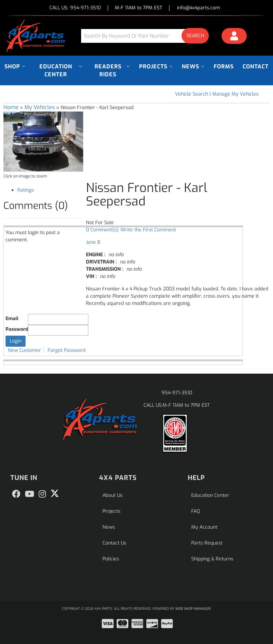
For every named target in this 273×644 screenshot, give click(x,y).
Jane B (93, 242)
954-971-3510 (177, 393)
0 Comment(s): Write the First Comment (131, 230)
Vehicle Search (192, 94)
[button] (148, 36)
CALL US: (75, 8)
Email (12, 319)
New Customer (25, 350)
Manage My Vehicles (235, 94)
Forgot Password (67, 350)
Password (17, 329)
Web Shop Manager (193, 609)
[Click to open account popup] (234, 37)
